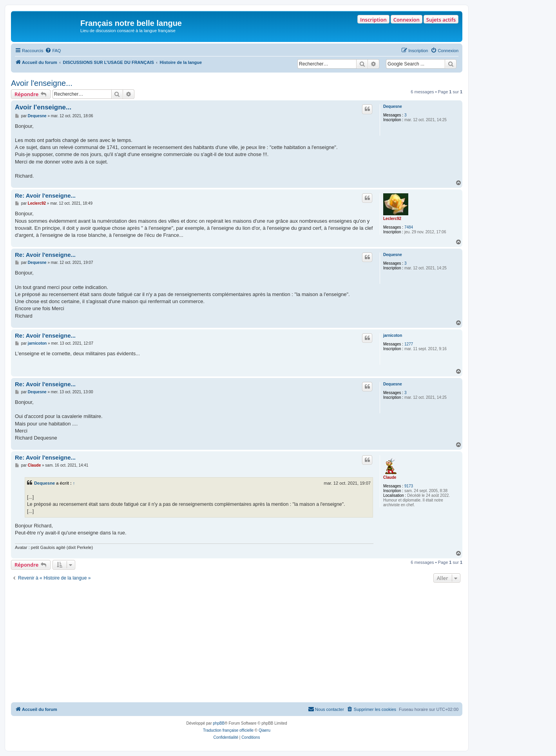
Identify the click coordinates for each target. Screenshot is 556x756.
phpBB (219, 723)
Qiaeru (264, 730)
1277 (409, 344)
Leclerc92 (392, 219)
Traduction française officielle (228, 730)
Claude (390, 477)
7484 (409, 227)
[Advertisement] (237, 643)
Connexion (407, 20)
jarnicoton (393, 335)
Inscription (373, 20)
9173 (409, 486)
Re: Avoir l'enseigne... (45, 195)
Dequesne (393, 106)
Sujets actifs (441, 20)
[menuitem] (53, 51)
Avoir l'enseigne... (42, 83)
